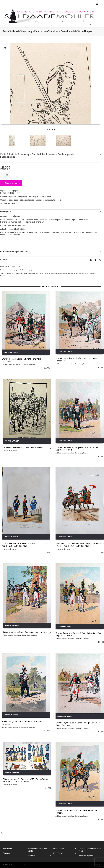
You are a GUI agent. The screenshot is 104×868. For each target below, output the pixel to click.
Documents (25, 270)
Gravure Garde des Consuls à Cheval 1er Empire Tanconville (76, 812)
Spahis (92, 273)
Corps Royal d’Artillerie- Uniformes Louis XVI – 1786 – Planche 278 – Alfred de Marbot (25, 545)
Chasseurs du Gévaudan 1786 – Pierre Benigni (23, 448)
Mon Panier (58, 853)
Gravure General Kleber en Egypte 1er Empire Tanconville (21, 360)
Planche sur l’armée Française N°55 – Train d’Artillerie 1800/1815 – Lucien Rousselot (26, 780)
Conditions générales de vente (89, 850)
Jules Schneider (45, 273)
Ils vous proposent (15, 270)
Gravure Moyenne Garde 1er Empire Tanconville (24, 632)
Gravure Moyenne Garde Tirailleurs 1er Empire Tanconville (22, 723)
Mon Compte (59, 849)
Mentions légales (86, 855)
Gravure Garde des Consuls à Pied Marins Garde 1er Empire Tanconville (78, 634)
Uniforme (3, 276)
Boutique (7, 853)
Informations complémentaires (14, 252)
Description (5, 212)
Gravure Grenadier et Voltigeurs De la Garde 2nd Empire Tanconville (77, 449)
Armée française (10, 273)
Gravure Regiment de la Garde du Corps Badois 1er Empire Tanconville (78, 724)
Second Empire (84, 273)
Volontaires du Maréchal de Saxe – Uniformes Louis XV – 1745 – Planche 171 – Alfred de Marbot (80, 545)
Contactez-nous (16, 266)
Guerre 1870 (35, 273)
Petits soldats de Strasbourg (60, 273)
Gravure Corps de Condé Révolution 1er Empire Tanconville (76, 359)
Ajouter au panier (13, 183)
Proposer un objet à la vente (37, 850)
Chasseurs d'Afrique (23, 273)
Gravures (32, 364)
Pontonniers (74, 273)
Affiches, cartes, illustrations (11, 364)
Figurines (33, 270)
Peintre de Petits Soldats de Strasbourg (17, 233)
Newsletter (7, 849)
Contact (31, 855)
